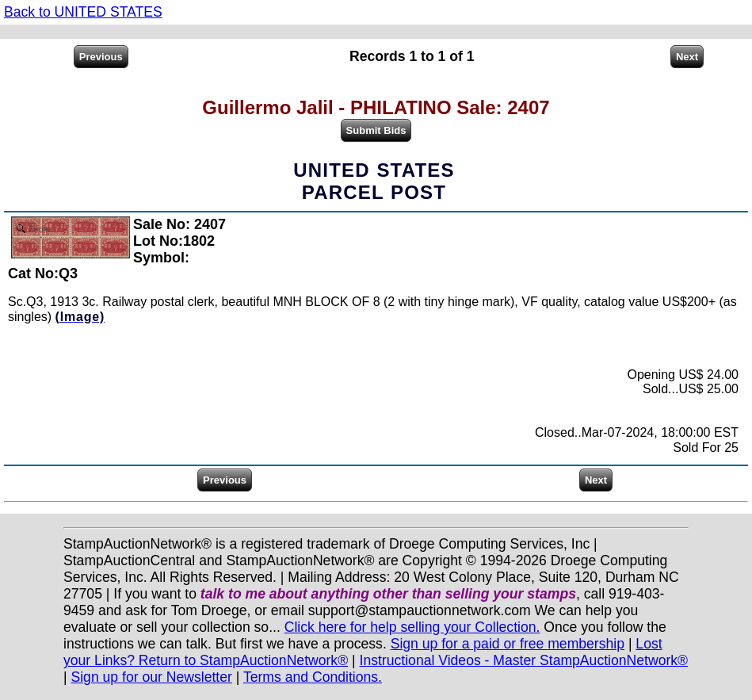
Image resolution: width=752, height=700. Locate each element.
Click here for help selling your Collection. (412, 627)
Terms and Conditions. (313, 677)
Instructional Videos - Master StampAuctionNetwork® (524, 660)
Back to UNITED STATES (83, 12)
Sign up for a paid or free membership (508, 644)
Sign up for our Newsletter (151, 677)
